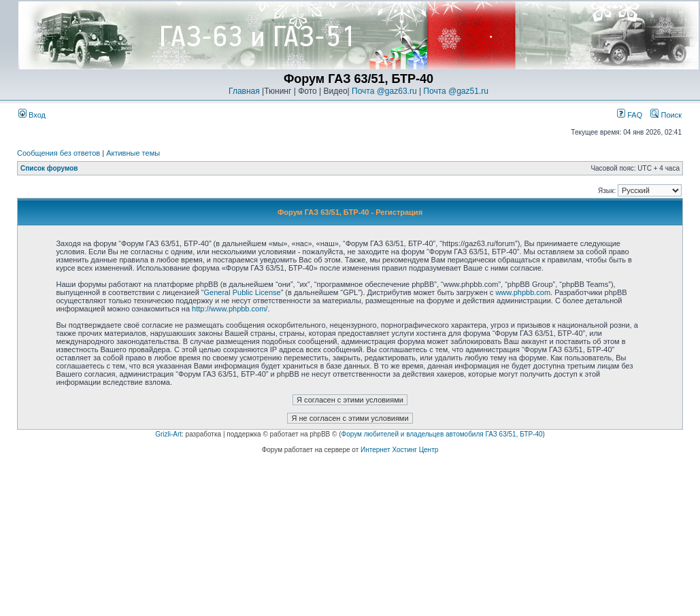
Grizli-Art (168, 434)
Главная (244, 91)
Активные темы (133, 153)
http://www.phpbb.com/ (230, 309)
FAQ (630, 115)
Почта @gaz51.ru (456, 91)
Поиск (666, 115)
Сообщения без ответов (59, 153)
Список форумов (49, 168)
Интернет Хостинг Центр (399, 450)
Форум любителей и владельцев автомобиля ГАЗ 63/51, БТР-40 (442, 434)
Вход (32, 115)
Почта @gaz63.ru (384, 91)
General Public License (243, 292)
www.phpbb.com (523, 292)
